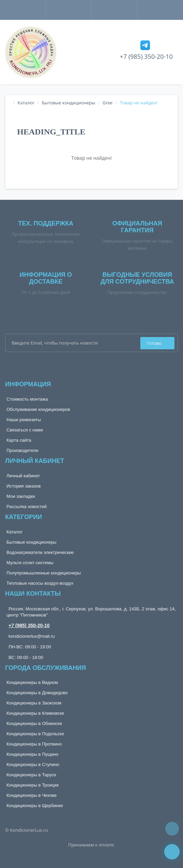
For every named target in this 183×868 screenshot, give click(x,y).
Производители (22, 450)
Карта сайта (19, 440)
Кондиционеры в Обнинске (34, 723)
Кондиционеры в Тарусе (31, 775)
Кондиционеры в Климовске (35, 713)
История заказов (24, 486)
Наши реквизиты (24, 420)
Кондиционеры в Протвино (34, 744)
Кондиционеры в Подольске (35, 734)
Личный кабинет (23, 476)
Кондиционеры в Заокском (34, 703)
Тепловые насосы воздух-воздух (40, 583)
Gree (107, 103)
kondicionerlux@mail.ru (32, 636)
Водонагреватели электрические (40, 552)
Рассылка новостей (26, 507)
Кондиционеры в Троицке (33, 785)
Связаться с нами (25, 430)
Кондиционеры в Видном (32, 682)
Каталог (26, 103)
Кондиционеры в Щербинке (35, 806)
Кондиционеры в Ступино (33, 765)
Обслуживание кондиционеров (38, 409)
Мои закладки (21, 496)
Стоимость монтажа (27, 399)
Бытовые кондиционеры (68, 103)
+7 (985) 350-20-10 (146, 56)
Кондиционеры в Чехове (32, 795)
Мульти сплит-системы (30, 563)
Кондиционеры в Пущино (32, 754)
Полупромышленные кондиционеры (44, 573)
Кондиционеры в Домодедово (37, 693)
